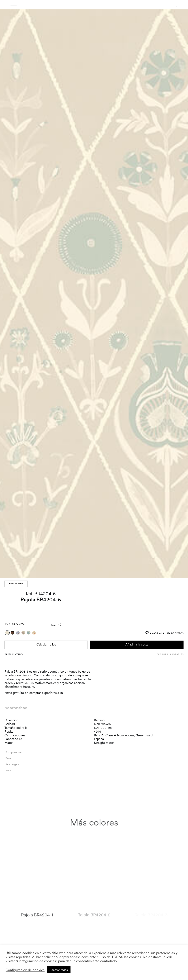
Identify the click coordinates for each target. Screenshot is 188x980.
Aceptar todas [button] (59, 970)
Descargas (12, 756)
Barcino (99, 712)
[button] (180, 286)
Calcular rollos (46, 637)
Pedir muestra (16, 576)
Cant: (53, 617)
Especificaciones (16, 700)
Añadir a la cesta (137, 637)
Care (8, 750)
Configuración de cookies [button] (25, 970)
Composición (14, 744)
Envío (8, 762)
